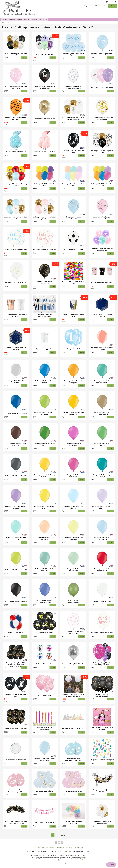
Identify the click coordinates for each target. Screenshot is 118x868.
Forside (5, 19)
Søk (112, 6)
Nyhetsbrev (79, 848)
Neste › (63, 835)
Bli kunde (12, 19)
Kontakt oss (43, 19)
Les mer (68, 859)
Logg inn (34, 19)
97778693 (66, 852)
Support (27, 19)
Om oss (20, 19)
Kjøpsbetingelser (48, 848)
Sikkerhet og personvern (64, 848)
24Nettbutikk (63, 864)
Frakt (39, 848)
